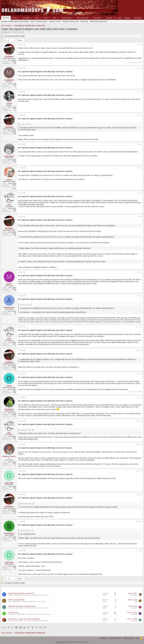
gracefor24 (134, 608)
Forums (6, 18)
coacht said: (24, 124)
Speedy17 (11, 595)
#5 (141, 144)
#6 (141, 168)
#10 (141, 296)
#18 (141, 495)
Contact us (104, 638)
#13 (141, 374)
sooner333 (134, 614)
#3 (141, 92)
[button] (16, 18)
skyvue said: (24, 305)
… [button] (12, 40)
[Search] (138, 18)
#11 (141, 327)
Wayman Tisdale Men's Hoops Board (15, 21)
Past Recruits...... (14, 612)
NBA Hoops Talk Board (98, 21)
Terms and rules (115, 638)
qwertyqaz (134, 621)
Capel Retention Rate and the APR (21, 593)
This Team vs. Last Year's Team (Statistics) (24, 619)
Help (137, 638)
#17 (141, 471)
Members (110, 18)
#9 (141, 272)
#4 (141, 115)
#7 (141, 193)
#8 (141, 216)
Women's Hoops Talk (71, 21)
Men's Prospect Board (39, 21)
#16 (141, 445)
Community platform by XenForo (72, 642)
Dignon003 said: (26, 504)
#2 (141, 68)
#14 (141, 397)
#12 (141, 350)
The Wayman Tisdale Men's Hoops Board (36, 595)
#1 (141, 45)
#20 (141, 551)
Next (20, 40)
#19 (141, 522)
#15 (141, 421)
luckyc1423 (11, 608)
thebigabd (7, 32)
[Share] (138, 45)
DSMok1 (11, 621)
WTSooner (134, 595)
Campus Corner (55, 21)
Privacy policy (128, 638)
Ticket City (84, 21)
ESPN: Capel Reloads (16, 600)
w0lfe (10, 602)
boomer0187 (12, 614)
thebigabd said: (25, 430)
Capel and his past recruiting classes (22, 606)
